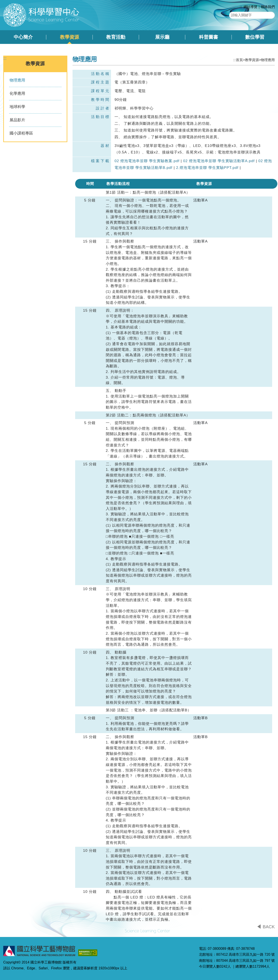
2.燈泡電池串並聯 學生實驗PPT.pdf (207, 168)
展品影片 (17, 120)
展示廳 (162, 37)
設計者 (103, 108)
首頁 (239, 60)
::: (241, 7)
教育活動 (116, 37)
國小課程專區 (21, 133)
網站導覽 (250, 7)
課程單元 (101, 91)
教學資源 (69, 37)
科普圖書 (208, 37)
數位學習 (255, 37)
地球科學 (17, 107)
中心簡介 (23, 37)
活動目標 (101, 117)
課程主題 (101, 82)
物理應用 (17, 80)
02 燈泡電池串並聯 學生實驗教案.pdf (147, 161)
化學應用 (17, 93)
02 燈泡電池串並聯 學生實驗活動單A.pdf (219, 161)
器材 (105, 146)
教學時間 (101, 100)
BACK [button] (269, 927)
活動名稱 (101, 74)
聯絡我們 (268, 7)
